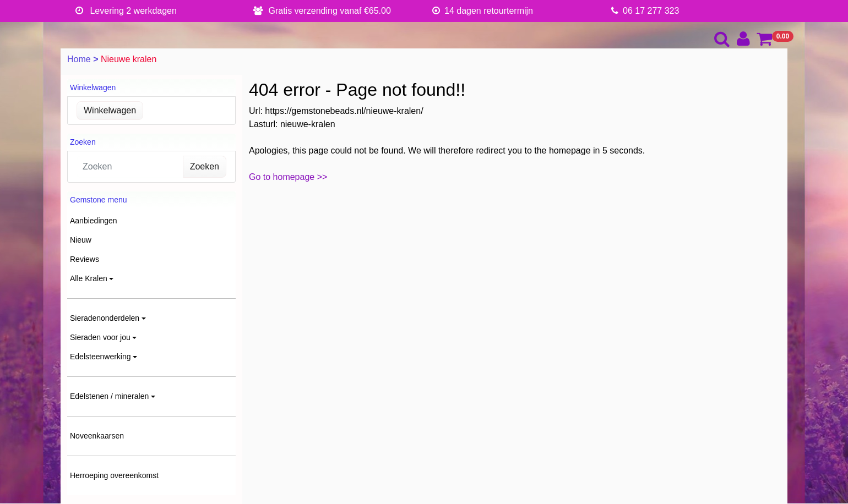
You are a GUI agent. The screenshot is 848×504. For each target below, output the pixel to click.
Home (80, 59)
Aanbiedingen (94, 221)
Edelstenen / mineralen (109, 396)
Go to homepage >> (288, 177)
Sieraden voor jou (100, 337)
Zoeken (205, 166)
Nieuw (81, 240)
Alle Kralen (89, 278)
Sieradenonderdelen (105, 318)
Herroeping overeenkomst (114, 475)
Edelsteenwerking (100, 357)
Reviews (85, 259)
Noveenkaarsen (97, 436)
